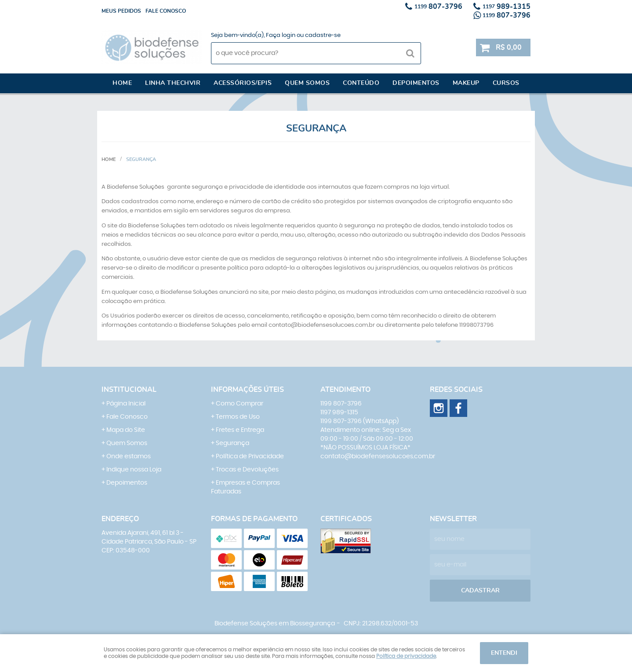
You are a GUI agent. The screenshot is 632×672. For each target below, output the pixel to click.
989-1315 (507, 7)
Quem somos (307, 83)
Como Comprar (240, 404)
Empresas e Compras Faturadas (245, 487)
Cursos (506, 83)
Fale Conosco (127, 417)
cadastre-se (323, 35)
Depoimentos (416, 83)
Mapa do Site (126, 430)
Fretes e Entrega (240, 430)
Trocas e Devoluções (247, 470)
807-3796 (438, 7)
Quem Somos (127, 443)
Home (122, 83)
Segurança (232, 443)
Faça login (281, 35)
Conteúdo (361, 83)
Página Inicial (126, 404)
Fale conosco (166, 11)
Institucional (129, 390)
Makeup (466, 83)
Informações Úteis (247, 390)
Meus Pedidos (121, 11)
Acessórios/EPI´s (243, 83)
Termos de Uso (238, 417)
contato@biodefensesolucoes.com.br (378, 457)
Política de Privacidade (250, 457)
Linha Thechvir (173, 83)
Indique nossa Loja (134, 470)
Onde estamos (129, 457)
